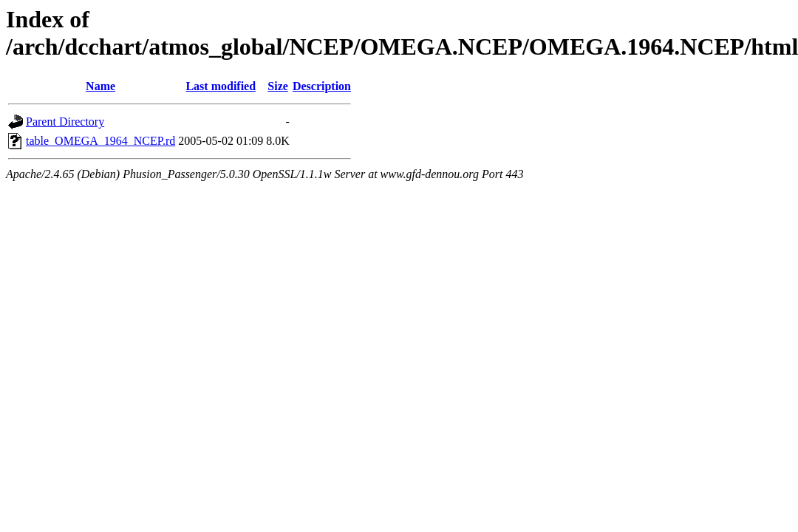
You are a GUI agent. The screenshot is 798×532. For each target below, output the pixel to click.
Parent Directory (65, 122)
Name (100, 86)
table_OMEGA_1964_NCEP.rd (100, 141)
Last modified (221, 86)
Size (278, 86)
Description (322, 86)
